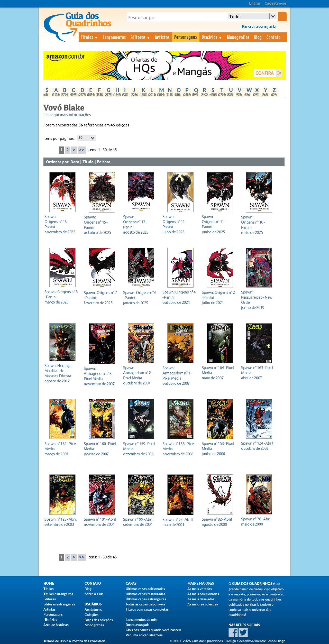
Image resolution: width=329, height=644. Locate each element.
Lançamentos (114, 37)
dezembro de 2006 (140, 449)
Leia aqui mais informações (67, 115)
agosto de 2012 (61, 373)
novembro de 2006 (179, 449)
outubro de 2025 (100, 225)
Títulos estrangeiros (58, 594)
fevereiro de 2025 (100, 298)
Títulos (90, 37)
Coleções (92, 615)
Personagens (186, 37)
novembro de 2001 (100, 522)
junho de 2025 (218, 224)
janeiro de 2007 (100, 449)
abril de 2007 (258, 373)
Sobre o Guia (94, 594)
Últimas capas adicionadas (145, 589)
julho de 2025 (179, 224)
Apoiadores (93, 610)
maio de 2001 (179, 522)
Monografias (238, 37)
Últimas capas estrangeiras (146, 599)
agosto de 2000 (218, 522)
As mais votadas (200, 589)
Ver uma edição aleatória (144, 635)
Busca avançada (138, 625)
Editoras (141, 37)
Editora (104, 162)
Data (75, 162)
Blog (258, 37)
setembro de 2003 (61, 522)
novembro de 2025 (61, 224)
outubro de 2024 (179, 297)
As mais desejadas (201, 599)
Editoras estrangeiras (59, 604)
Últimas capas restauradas (145, 594)
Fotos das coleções (99, 620)
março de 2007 (61, 449)
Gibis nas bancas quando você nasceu (153, 630)
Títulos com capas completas (147, 609)
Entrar (255, 4)
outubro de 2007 (140, 375)
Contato (274, 37)
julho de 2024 (218, 297)
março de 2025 (61, 297)
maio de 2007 (218, 373)
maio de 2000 (258, 522)
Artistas (162, 37)
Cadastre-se (275, 4)
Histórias (50, 620)
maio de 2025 (258, 225)
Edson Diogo (276, 641)
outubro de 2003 (258, 446)
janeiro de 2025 (140, 298)
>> (82, 150)
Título (88, 162)
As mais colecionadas (203, 594)
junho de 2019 (258, 300)
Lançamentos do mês (141, 620)
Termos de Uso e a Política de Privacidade (74, 641)
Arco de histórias (56, 625)
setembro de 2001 (140, 522)
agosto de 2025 (140, 224)
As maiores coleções (203, 604)
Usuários (212, 37)
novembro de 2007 (100, 376)
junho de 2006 (218, 449)
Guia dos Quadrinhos (252, 584)
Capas (131, 583)
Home (49, 583)
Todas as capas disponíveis (145, 604)
